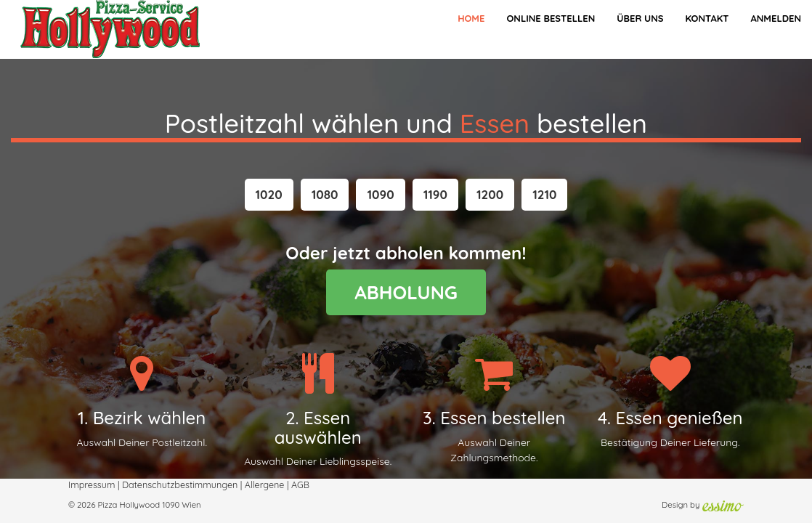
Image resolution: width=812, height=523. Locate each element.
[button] (269, 195)
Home (471, 18)
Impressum (92, 485)
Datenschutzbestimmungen (180, 485)
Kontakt (707, 18)
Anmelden (776, 18)
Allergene (265, 485)
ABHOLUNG (406, 292)
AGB (300, 485)
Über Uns (640, 18)
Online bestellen (551, 18)
